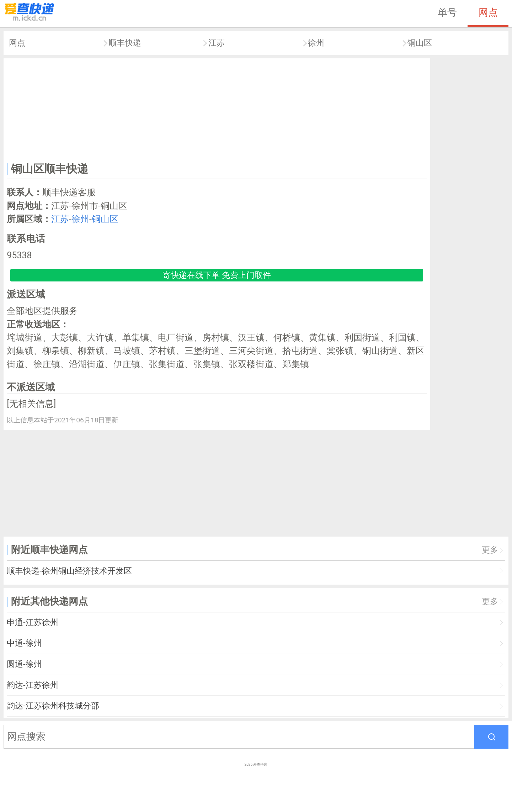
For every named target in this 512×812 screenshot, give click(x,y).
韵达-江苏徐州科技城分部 (53, 706)
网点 (488, 12)
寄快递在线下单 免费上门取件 (217, 275)
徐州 (316, 43)
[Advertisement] (217, 109)
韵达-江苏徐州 (32, 685)
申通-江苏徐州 (32, 623)
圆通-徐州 (24, 664)
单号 (447, 12)
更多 (490, 550)
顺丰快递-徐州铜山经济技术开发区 (69, 571)
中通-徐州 (24, 643)
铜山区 (420, 43)
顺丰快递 (125, 43)
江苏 (217, 43)
